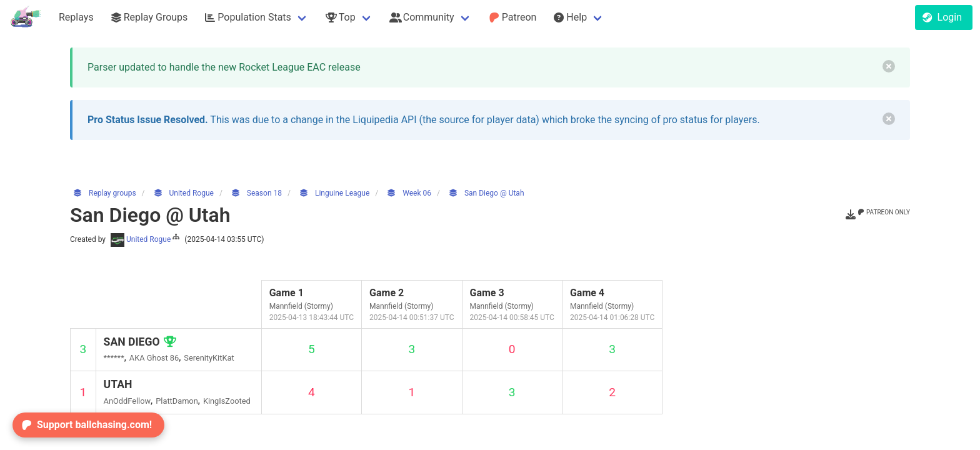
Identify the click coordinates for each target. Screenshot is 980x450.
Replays (76, 17)
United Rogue (146, 239)
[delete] (889, 66)
